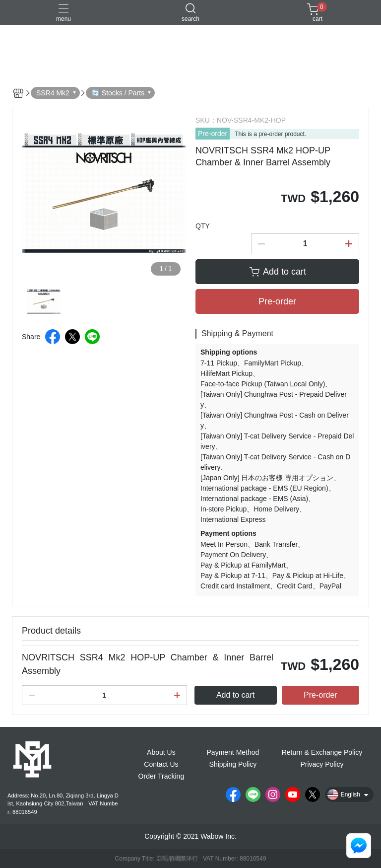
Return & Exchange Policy (322, 752)
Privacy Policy (322, 764)
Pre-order (213, 134)
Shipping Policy (233, 764)
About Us (161, 752)
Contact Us (161, 764)
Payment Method (233, 752)
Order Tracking (161, 776)
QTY (203, 226)
